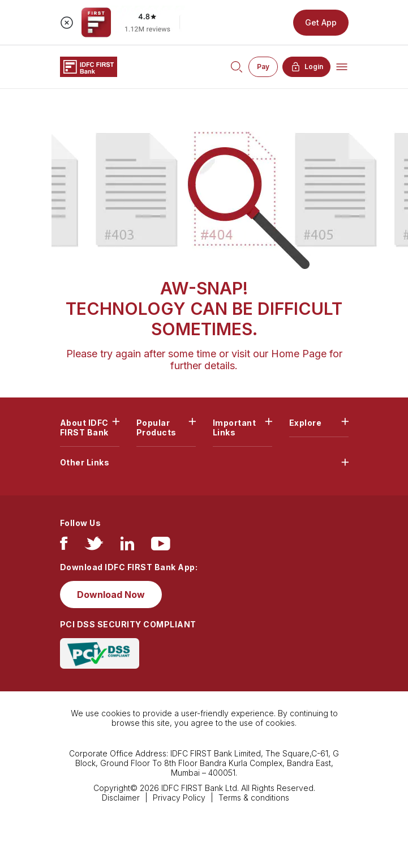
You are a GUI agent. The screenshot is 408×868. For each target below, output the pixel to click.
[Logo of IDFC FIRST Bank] (89, 66)
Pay (263, 67)
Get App (321, 22)
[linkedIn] (127, 546)
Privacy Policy (179, 798)
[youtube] (161, 546)
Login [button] (306, 67)
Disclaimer (121, 798)
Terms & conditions (254, 798)
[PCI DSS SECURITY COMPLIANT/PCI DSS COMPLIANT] (100, 653)
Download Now (111, 595)
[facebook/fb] (64, 546)
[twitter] (94, 546)
